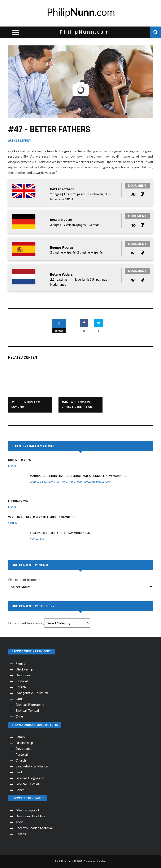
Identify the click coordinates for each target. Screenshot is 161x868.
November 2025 (19, 460)
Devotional (23, 675)
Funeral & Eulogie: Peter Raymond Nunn (60, 533)
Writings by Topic (101, 482)
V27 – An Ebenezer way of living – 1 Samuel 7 (41, 517)
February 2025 (19, 501)
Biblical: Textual (27, 710)
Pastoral (22, 681)
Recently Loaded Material (34, 828)
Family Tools (76, 482)
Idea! (103, 861)
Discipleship (24, 669)
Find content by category (26, 623)
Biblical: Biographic (30, 704)
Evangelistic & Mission (32, 693)
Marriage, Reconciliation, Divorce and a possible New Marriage (79, 476)
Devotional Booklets (30, 816)
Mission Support (27, 810)
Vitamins (13, 523)
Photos (21, 834)
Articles (15, 141)
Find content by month (24, 579)
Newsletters (15, 466)
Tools (87, 482)
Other (20, 716)
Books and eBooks (40, 482)
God (19, 699)
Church (55, 482)
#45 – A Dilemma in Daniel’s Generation (77, 404)
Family (27, 141)
